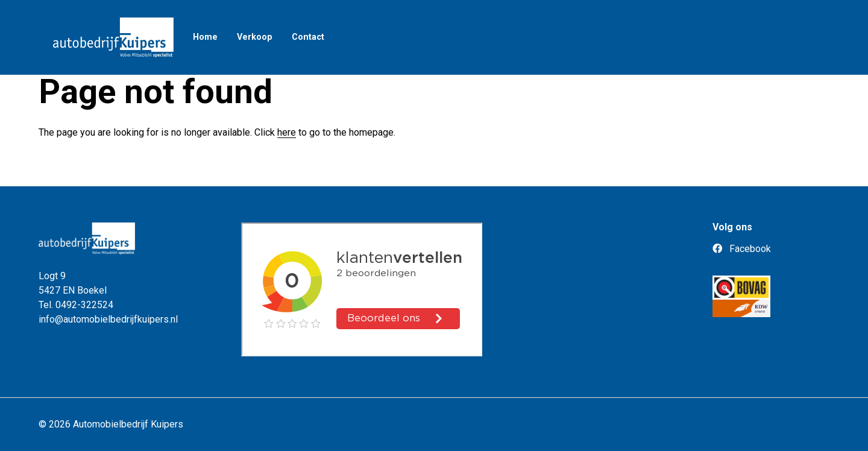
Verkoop (255, 37)
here (287, 132)
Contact (308, 37)
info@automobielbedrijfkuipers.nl (108, 319)
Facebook (742, 249)
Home (205, 37)
